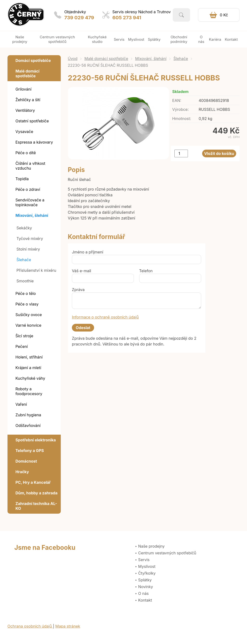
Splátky (145, 580)
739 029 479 (79, 18)
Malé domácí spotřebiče (106, 59)
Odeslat (83, 328)
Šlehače (181, 59)
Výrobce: (180, 109)
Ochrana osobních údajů (30, 626)
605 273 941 (127, 18)
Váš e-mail (82, 271)
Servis (144, 560)
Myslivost (147, 566)
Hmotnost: (182, 119)
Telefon (146, 271)
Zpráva (78, 290)
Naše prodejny (151, 546)
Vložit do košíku (219, 153)
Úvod (73, 59)
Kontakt (145, 600)
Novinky (146, 587)
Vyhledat (181, 15)
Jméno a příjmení (88, 252)
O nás (144, 593)
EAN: (177, 100)
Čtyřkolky (147, 573)
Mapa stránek (68, 626)
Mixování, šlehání (151, 59)
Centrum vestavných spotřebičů (167, 553)
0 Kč (224, 15)
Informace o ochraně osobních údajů (105, 317)
